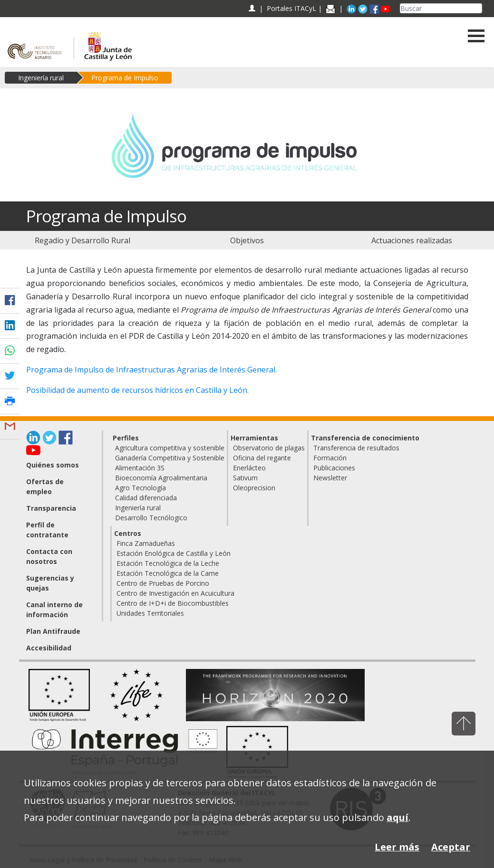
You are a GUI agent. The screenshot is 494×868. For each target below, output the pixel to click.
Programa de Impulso (125, 78)
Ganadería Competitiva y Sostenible (170, 458)
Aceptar (451, 847)
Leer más (397, 847)
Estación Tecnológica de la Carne (168, 573)
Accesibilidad (49, 648)
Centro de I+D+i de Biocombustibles (173, 603)
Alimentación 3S (140, 468)
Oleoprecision (254, 488)
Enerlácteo (249, 468)
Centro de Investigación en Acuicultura (175, 593)
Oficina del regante (262, 458)
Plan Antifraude (53, 631)
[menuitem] (82, 240)
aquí (397, 817)
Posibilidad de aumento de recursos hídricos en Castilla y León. (137, 390)
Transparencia (51, 508)
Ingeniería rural (41, 78)
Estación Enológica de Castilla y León (174, 553)
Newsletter (330, 478)
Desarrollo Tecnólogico (151, 518)
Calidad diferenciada (146, 498)
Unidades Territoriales (150, 613)
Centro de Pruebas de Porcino (163, 583)
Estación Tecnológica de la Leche (168, 563)
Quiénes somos (53, 465)
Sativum (245, 478)
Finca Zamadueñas (146, 543)
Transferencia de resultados (356, 448)
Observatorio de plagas (269, 448)
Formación (330, 458)
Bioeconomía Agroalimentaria (161, 478)
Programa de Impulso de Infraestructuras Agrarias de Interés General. (151, 370)
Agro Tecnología (140, 488)
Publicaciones (334, 468)
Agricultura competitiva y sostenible (170, 448)
